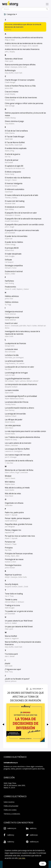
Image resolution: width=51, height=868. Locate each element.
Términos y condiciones (12, 814)
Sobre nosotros (9, 802)
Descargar (36, 689)
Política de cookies (10, 810)
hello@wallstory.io (11, 763)
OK (43, 864)
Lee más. (22, 858)
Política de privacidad (11, 806)
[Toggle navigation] (47, 4)
